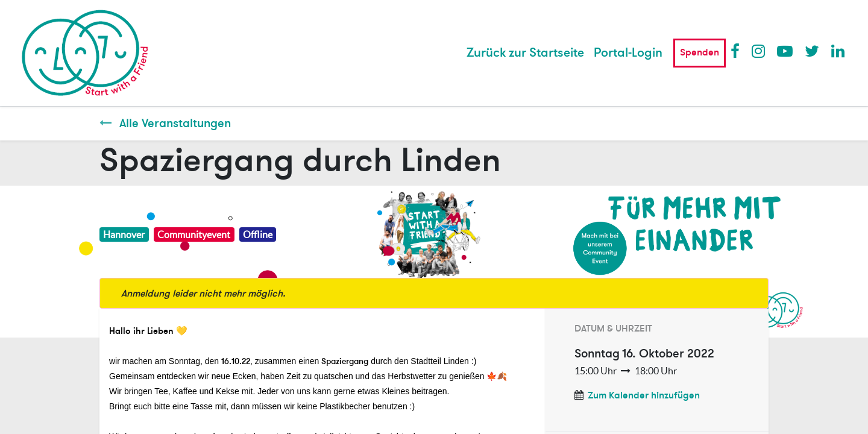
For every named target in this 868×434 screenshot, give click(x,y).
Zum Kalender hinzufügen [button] (644, 395)
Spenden (700, 52)
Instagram (759, 51)
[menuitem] (525, 53)
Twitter (812, 51)
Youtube (784, 51)
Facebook (738, 51)
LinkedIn (838, 51)
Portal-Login (628, 53)
